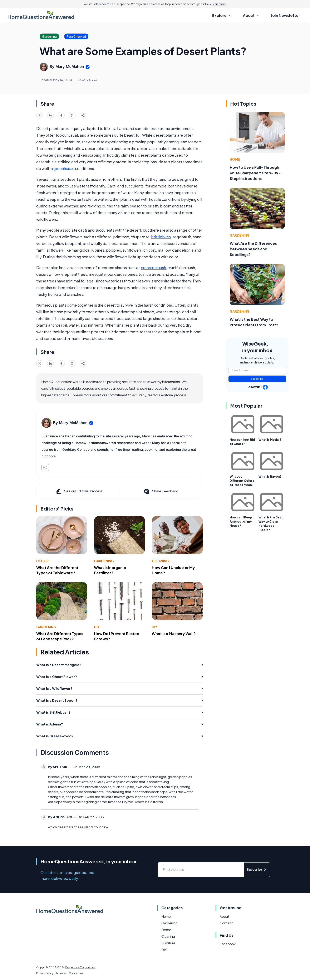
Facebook (228, 944)
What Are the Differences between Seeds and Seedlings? (253, 249)
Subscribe (257, 379)
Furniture (168, 943)
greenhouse (64, 168)
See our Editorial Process (79, 491)
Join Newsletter (285, 15)
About (225, 916)
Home (235, 159)
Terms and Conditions (69, 973)
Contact (226, 923)
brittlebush (161, 237)
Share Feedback (160, 491)
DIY (97, 627)
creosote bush (153, 268)
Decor (42, 561)
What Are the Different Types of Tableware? (57, 570)
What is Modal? (270, 439)
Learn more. (219, 4)
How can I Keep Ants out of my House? (241, 521)
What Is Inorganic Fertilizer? (110, 570)
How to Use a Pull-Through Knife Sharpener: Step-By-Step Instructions (255, 173)
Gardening (104, 561)
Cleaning (160, 561)
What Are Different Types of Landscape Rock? (60, 636)
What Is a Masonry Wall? (174, 634)
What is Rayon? (270, 476)
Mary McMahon (70, 67)
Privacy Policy (45, 973)
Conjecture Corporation (80, 967)
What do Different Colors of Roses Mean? (242, 481)
